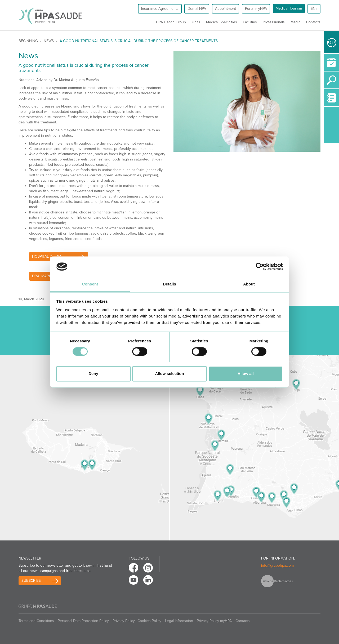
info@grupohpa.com (277, 565)
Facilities (250, 22)
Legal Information (179, 621)
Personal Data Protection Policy (83, 621)
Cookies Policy (149, 621)
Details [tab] (169, 284)
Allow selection (169, 374)
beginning (28, 41)
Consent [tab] (90, 284)
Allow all (246, 374)
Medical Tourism (289, 8)
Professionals (274, 22)
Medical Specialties (222, 22)
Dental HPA (197, 9)
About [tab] (249, 284)
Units (196, 22)
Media (295, 22)
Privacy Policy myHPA (214, 621)
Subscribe (31, 581)
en (314, 9)
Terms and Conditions (36, 621)
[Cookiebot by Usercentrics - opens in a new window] (260, 267)
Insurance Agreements (160, 9)
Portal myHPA (256, 9)
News (49, 41)
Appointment (226, 9)
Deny (93, 374)
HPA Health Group (171, 22)
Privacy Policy (124, 621)
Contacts (313, 22)
